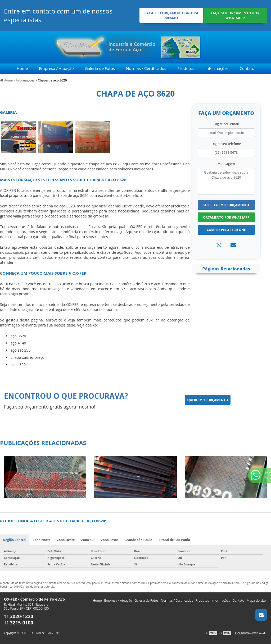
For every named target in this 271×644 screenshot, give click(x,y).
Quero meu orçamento (208, 400)
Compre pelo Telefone (226, 230)
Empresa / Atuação (56, 68)
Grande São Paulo (138, 540)
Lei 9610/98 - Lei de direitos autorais (32, 587)
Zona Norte (42, 540)
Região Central (15, 540)
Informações (217, 68)
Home (22, 68)
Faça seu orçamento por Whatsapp (235, 15)
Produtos (186, 68)
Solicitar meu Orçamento (226, 205)
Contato (247, 68)
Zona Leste (109, 540)
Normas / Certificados (146, 68)
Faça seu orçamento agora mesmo (171, 15)
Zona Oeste (66, 540)
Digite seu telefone (226, 144)
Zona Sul (88, 540)
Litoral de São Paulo (174, 540)
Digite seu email (226, 124)
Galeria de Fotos (100, 68)
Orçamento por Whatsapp (226, 217)
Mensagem (226, 164)
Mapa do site (256, 600)
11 (19, 616)
